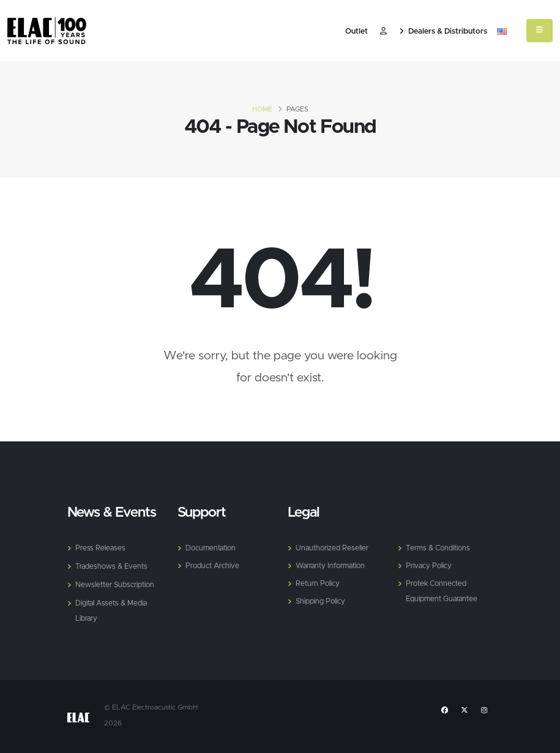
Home (262, 109)
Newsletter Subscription (118, 583)
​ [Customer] (383, 32)
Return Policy (319, 582)
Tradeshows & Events (113, 565)
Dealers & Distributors (443, 32)
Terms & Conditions (440, 548)
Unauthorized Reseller (334, 548)
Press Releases (101, 548)
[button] (502, 32)
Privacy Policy (430, 565)
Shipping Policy (322, 599)
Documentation (213, 548)
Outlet (357, 32)
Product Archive (214, 565)
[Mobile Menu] (539, 31)
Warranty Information (334, 565)
